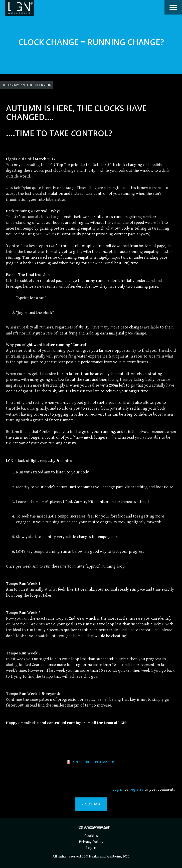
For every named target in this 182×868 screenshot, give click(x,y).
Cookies (91, 836)
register (136, 790)
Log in (118, 790)
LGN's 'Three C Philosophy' (94, 762)
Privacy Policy (91, 842)
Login (91, 848)
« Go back (91, 804)
